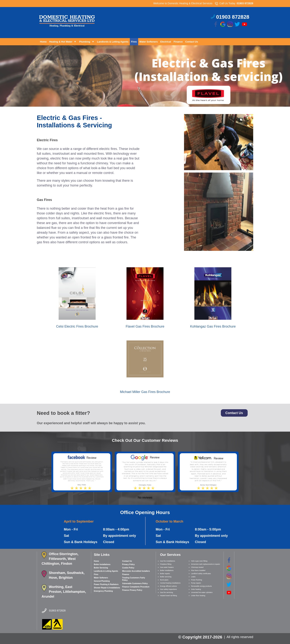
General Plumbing (102, 581)
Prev (5, 107)
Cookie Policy (128, 568)
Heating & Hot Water (61, 42)
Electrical (166, 42)
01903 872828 (245, 3)
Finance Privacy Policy (132, 590)
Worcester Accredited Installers (136, 571)
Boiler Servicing (101, 568)
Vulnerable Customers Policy (135, 583)
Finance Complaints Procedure (136, 587)
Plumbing (85, 42)
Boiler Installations (102, 564)
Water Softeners (149, 42)
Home (43, 42)
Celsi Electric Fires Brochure (77, 326)
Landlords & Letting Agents (113, 42)
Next (285, 107)
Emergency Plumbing (103, 591)
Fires (134, 42)
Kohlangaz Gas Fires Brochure (213, 326)
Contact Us (192, 42)
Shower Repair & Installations (107, 588)
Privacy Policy (129, 564)
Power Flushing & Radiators (106, 584)
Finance (178, 42)
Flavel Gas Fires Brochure (145, 326)
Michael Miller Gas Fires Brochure (145, 392)
